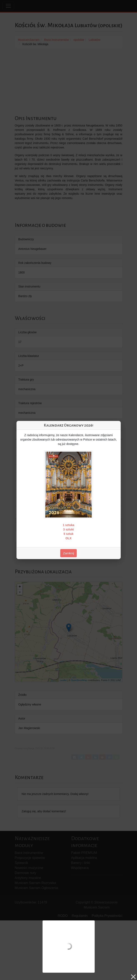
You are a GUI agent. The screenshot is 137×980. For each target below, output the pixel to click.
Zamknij (68, 553)
